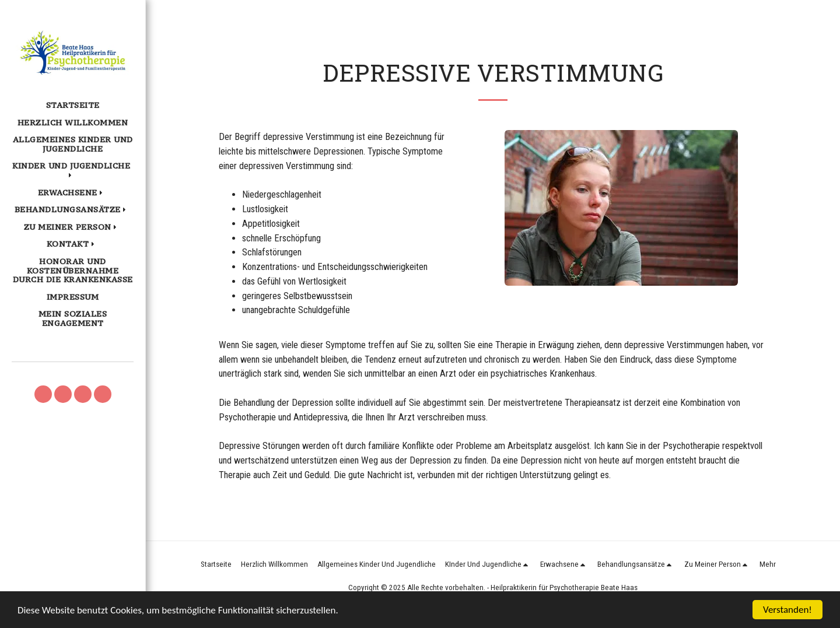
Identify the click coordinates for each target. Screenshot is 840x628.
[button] (73, 171)
